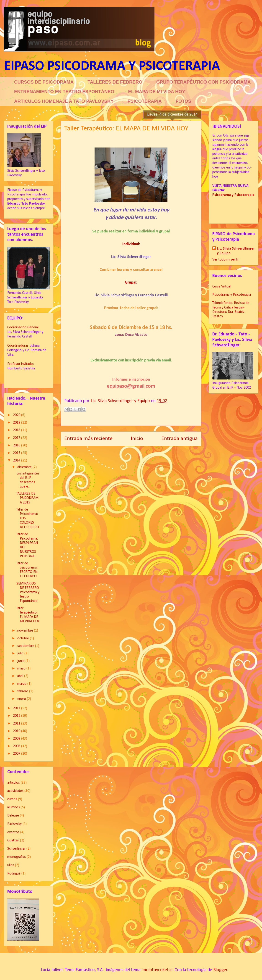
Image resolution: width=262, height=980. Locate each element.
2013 (17, 708)
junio (21, 661)
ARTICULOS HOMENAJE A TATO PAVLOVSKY (64, 101)
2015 (17, 453)
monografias (17, 857)
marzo (22, 684)
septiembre (26, 646)
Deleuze (13, 816)
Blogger (220, 970)
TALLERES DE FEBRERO (115, 82)
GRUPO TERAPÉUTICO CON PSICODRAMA (203, 82)
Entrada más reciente (88, 439)
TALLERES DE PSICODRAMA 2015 (27, 498)
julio (21, 653)
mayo (22, 669)
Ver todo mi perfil (225, 260)
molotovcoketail (158, 970)
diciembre (25, 467)
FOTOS (184, 101)
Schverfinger (16, 849)
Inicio (137, 439)
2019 (17, 423)
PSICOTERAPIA (145, 101)
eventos (13, 832)
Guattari (13, 840)
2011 (17, 724)
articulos (14, 783)
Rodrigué (14, 874)
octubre (24, 638)
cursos (12, 799)
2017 (17, 438)
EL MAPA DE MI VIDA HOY (157, 92)
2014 (17, 461)
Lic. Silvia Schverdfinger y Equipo (236, 251)
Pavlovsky (14, 824)
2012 (17, 716)
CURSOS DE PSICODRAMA (44, 82)
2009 (17, 739)
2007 (17, 754)
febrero (23, 691)
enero (22, 699)
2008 (17, 746)
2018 (17, 430)
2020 (17, 415)
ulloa (11, 865)
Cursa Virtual (221, 287)
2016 (17, 445)
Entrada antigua (180, 439)
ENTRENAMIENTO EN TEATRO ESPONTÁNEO (64, 92)
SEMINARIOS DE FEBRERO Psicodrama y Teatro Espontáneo (28, 592)
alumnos (14, 807)
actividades (15, 791)
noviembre (26, 631)
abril (21, 676)
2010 (17, 731)
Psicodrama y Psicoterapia (232, 295)
